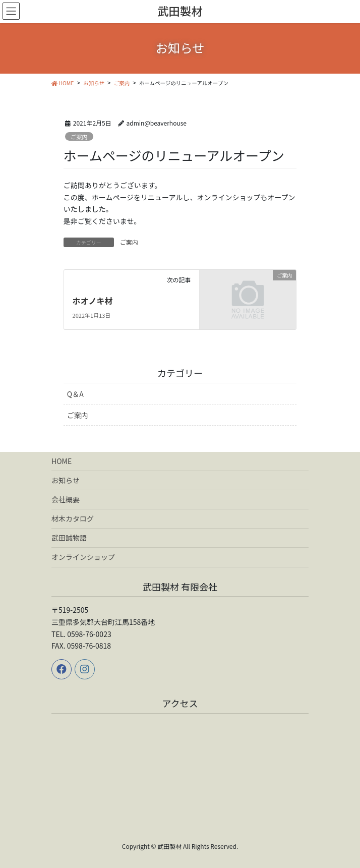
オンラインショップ (83, 557)
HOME (62, 461)
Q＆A (75, 394)
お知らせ (66, 480)
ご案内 (79, 137)
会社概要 (66, 499)
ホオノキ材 (93, 301)
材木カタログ (73, 518)
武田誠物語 (69, 538)
